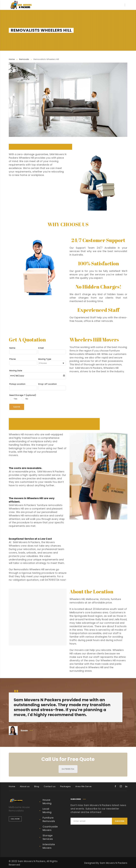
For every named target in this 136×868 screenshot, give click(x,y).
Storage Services (48, 837)
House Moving (47, 802)
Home (12, 59)
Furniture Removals (49, 819)
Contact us (50, 786)
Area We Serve (84, 786)
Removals (24, 59)
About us (25, 786)
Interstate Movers (49, 846)
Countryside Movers (50, 828)
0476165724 (68, 769)
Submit (17, 407)
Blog (37, 786)
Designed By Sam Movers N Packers (106, 863)
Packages (65, 786)
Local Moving (47, 811)
